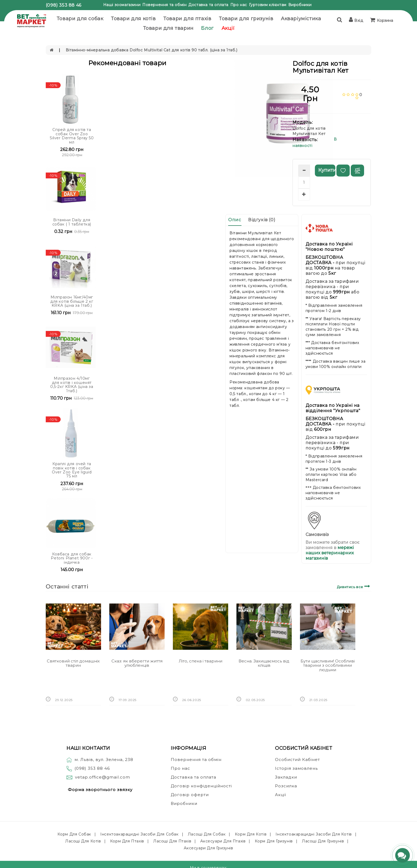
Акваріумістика (301, 19)
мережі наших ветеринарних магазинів (330, 553)
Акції (228, 28)
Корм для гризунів (274, 841)
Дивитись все (354, 586)
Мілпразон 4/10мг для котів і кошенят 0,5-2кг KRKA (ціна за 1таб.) (72, 384)
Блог (207, 28)
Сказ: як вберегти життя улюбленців (137, 663)
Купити (327, 170)
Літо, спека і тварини (201, 661)
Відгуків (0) (262, 220)
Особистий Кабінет (297, 759)
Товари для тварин (168, 28)
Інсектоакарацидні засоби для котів (314, 834)
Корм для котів (251, 834)
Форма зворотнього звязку (100, 790)
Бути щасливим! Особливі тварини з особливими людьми (328, 665)
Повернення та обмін (164, 5)
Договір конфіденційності (201, 786)
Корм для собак (74, 834)
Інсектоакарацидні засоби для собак (139, 834)
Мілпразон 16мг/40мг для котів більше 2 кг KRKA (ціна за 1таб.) (72, 301)
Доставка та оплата (208, 5)
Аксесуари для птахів (223, 841)
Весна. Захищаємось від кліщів (264, 663)
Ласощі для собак (207, 834)
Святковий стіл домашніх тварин (73, 663)
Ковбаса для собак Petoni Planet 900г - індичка (72, 558)
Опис (235, 220)
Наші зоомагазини (122, 5)
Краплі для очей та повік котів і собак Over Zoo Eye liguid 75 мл (72, 470)
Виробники (300, 5)
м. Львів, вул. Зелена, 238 (100, 759)
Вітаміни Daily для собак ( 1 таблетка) (72, 222)
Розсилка (286, 786)
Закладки (286, 777)
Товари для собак (80, 19)
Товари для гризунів (246, 19)
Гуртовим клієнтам (268, 5)
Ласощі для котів (83, 841)
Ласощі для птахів (172, 841)
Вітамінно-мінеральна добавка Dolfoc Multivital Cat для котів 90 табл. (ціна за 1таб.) (152, 50)
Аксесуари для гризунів (208, 848)
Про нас (239, 5)
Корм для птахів (127, 841)
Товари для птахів (187, 19)
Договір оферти (190, 795)
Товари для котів (133, 19)
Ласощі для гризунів (323, 841)
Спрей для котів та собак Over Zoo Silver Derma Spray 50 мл (72, 136)
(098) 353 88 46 (64, 5)
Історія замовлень (296, 768)
